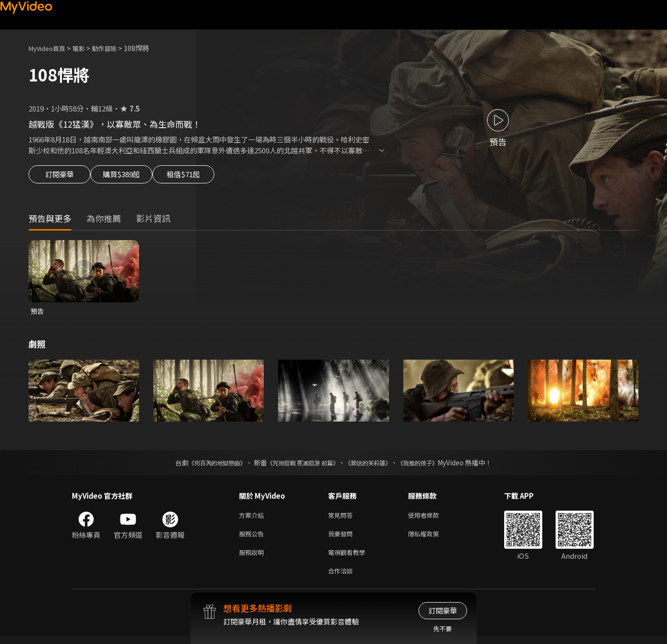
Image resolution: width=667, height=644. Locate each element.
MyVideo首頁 (50, 48)
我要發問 (342, 538)
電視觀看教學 (349, 558)
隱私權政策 (432, 538)
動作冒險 (115, 48)
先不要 (443, 629)
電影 (86, 48)
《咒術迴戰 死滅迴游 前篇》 (300, 465)
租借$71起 (206, 177)
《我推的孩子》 (432, 465)
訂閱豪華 (60, 177)
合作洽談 (342, 578)
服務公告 (253, 538)
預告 (38, 313)
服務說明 (253, 558)
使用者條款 (432, 518)
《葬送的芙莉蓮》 (375, 465)
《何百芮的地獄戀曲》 (204, 465)
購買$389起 (132, 177)
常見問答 (342, 518)
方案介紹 (253, 518)
